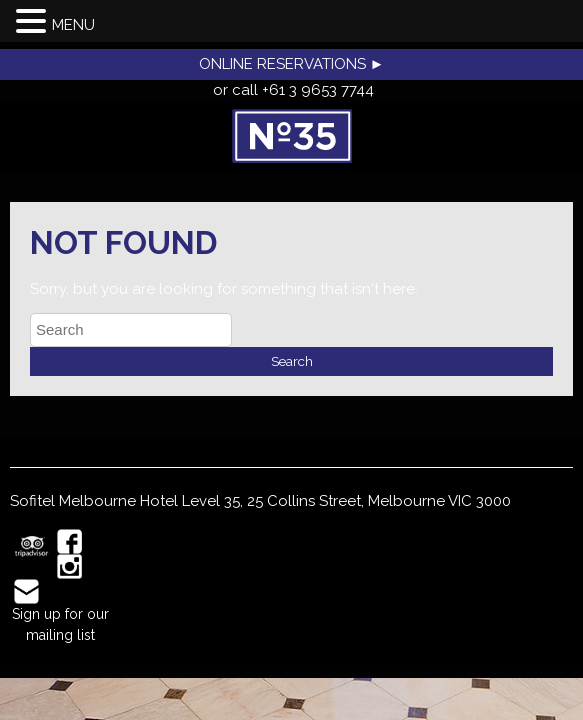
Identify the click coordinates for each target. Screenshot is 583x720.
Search (292, 361)
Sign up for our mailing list (60, 624)
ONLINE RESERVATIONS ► (292, 64)
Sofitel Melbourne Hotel (94, 501)
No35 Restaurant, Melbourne (291, 136)
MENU (73, 25)
